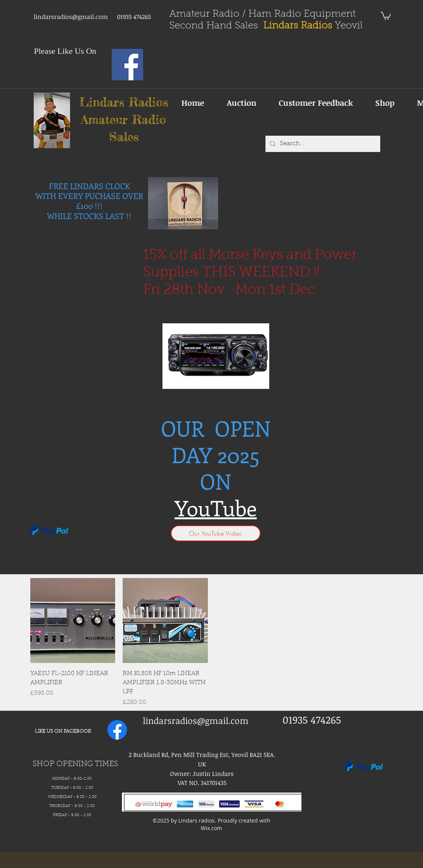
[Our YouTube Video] (216, 533)
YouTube (216, 508)
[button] (386, 15)
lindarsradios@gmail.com (71, 17)
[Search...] (322, 144)
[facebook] (117, 730)
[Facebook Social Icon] (127, 65)
